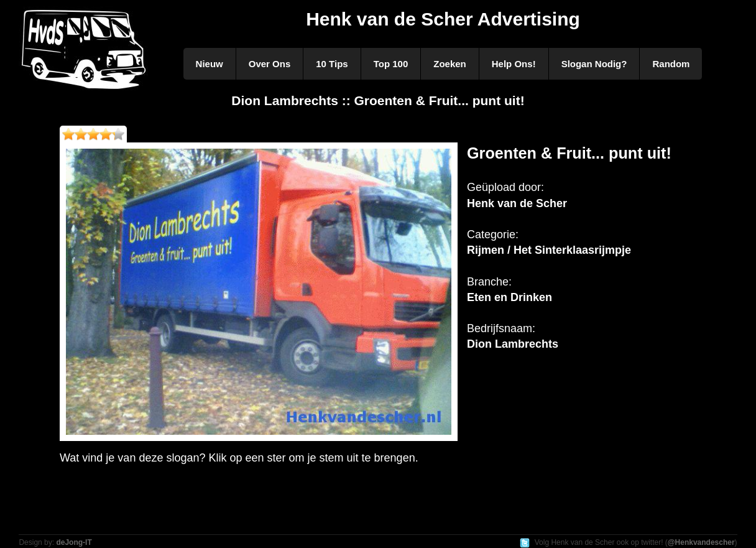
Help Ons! (514, 64)
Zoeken (450, 64)
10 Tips (332, 64)
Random (671, 64)
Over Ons (270, 64)
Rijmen (486, 250)
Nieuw (210, 64)
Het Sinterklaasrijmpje (572, 250)
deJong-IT (74, 542)
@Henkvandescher (701, 542)
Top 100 (391, 64)
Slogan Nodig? (594, 64)
